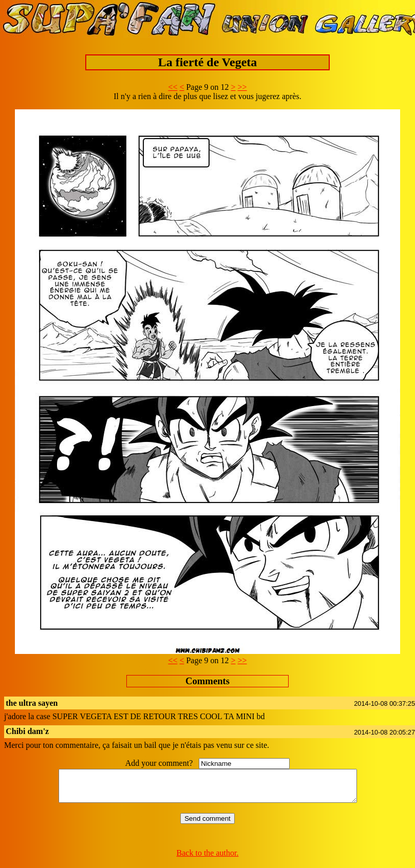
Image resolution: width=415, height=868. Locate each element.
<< (173, 87)
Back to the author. (208, 859)
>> (242, 87)
